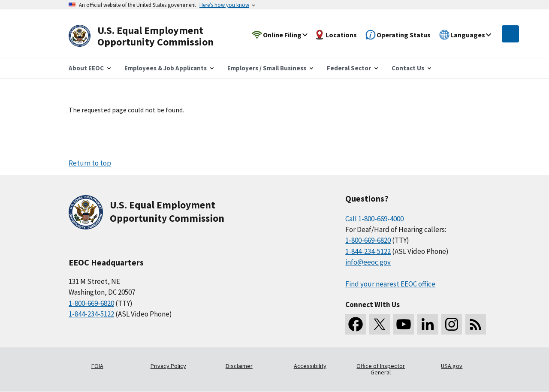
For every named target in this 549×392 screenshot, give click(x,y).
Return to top (90, 163)
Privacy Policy (168, 366)
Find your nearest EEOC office (390, 284)
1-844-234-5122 (91, 314)
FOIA (97, 366)
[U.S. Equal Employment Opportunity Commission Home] (151, 36)
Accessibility (310, 366)
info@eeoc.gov (368, 262)
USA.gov (452, 366)
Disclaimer (239, 366)
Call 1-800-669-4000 (374, 219)
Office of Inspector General (381, 369)
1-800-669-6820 (91, 303)
